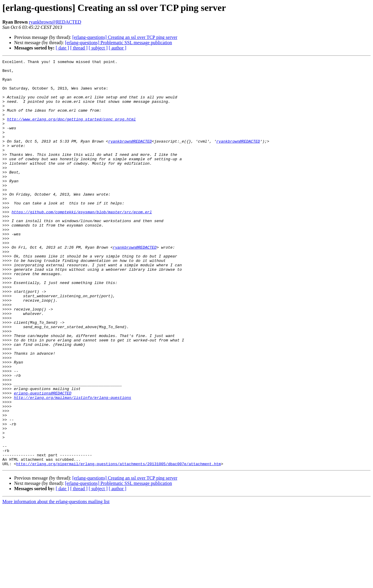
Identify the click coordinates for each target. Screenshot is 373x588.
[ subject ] (98, 48)
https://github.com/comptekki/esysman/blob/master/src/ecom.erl (82, 243)
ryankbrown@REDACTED (55, 22)
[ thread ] (79, 48)
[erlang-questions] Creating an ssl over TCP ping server (125, 37)
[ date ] (62, 48)
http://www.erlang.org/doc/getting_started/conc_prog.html (72, 131)
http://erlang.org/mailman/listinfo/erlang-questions (73, 465)
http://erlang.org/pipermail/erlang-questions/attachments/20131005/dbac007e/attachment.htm (119, 545)
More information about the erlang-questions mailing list (56, 583)
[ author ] (118, 48)
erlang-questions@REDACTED (43, 460)
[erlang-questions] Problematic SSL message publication (118, 43)
